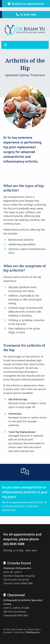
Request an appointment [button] (26, 4)
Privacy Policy (33, 629)
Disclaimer (8, 632)
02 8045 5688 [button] (26, 15)
